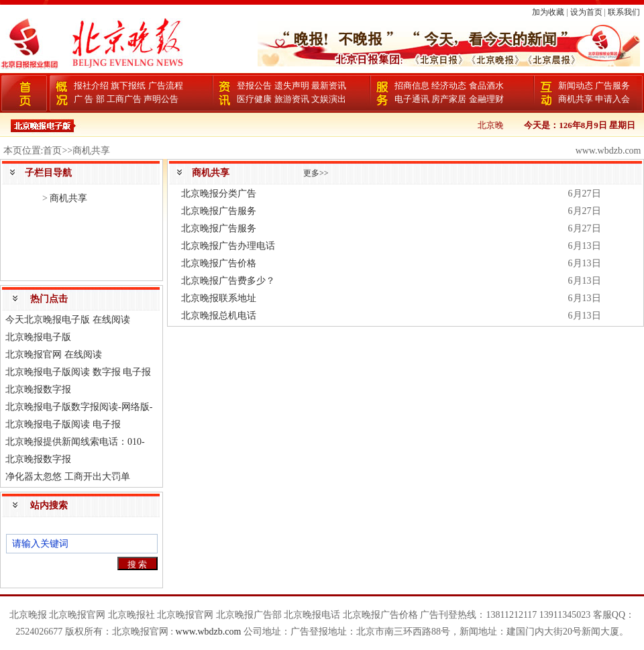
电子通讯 (412, 99)
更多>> (316, 173)
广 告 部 (89, 99)
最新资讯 (329, 86)
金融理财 (486, 99)
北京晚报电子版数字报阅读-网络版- (79, 407)
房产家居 (449, 99)
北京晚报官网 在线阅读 (54, 355)
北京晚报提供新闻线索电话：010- (75, 442)
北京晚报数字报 (38, 389)
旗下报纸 (128, 86)
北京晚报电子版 (38, 337)
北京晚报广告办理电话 (228, 246)
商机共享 (576, 99)
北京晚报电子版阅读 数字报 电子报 (78, 372)
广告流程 (166, 86)
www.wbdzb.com (209, 632)
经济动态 (449, 86)
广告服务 (612, 86)
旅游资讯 (292, 99)
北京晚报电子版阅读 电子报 (63, 424)
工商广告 (124, 99)
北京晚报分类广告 (219, 194)
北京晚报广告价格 (219, 263)
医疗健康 (254, 99)
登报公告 (254, 86)
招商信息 (412, 86)
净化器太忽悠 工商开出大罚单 (68, 477)
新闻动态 (576, 86)
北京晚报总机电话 (219, 316)
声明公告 (161, 99)
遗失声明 (292, 86)
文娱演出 (329, 99)
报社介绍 (91, 86)
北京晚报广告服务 (219, 211)
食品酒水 (486, 86)
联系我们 (624, 12)
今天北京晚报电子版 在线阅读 (68, 320)
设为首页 (586, 12)
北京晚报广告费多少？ (228, 281)
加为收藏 (548, 12)
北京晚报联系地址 (219, 298)
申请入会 (612, 99)
